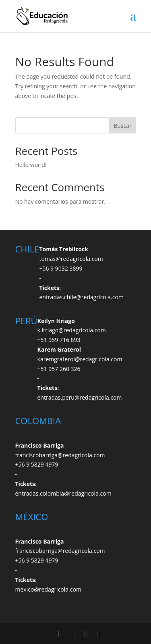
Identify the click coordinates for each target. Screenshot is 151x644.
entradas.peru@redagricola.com (80, 397)
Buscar (123, 126)
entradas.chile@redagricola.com (81, 297)
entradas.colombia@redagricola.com (63, 493)
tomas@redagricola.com (71, 259)
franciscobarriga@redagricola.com (60, 455)
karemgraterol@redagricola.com (80, 359)
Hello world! (31, 165)
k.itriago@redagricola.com (72, 330)
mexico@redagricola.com (48, 589)
